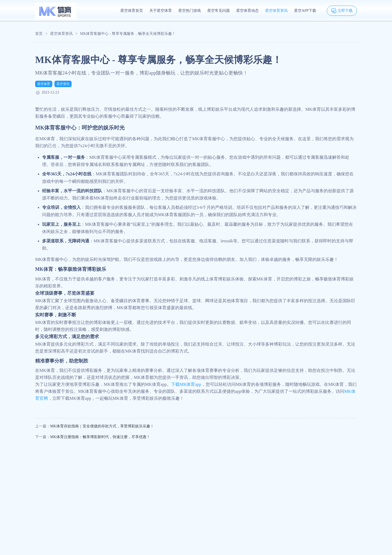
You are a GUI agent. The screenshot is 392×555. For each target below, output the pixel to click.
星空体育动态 (247, 11)
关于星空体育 (161, 11)
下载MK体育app (186, 384)
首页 (39, 34)
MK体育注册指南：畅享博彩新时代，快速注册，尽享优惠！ (100, 437)
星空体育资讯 (276, 11)
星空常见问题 (219, 11)
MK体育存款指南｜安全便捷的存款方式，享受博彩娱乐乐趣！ (102, 426)
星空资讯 (63, 84)
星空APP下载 (305, 11)
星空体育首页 (132, 11)
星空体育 (44, 84)
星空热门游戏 (190, 11)
